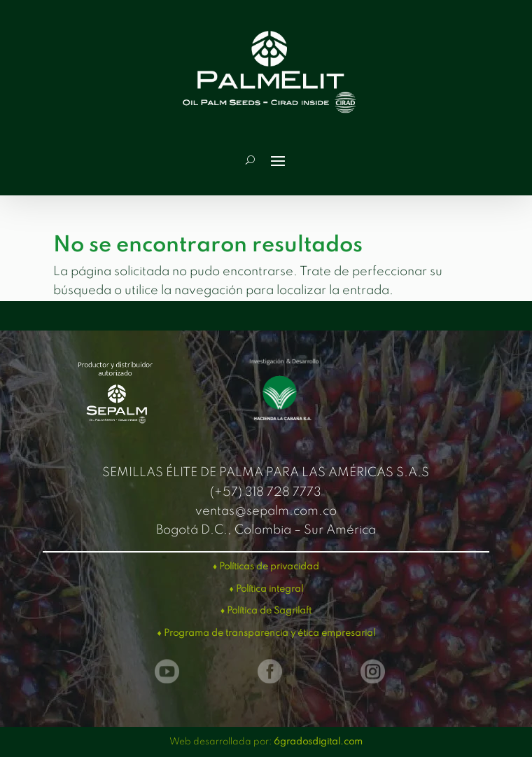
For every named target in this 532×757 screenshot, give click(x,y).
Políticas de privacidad (269, 567)
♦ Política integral (266, 589)
